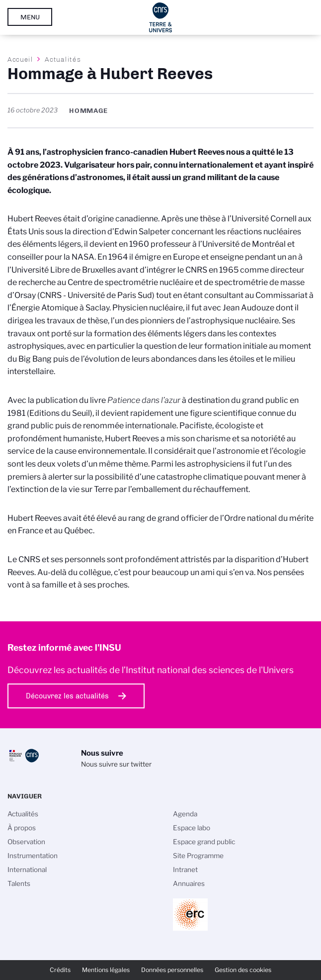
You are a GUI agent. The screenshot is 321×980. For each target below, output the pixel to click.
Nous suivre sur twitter (116, 764)
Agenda (185, 814)
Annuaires (189, 883)
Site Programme (198, 856)
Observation (26, 842)
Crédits (60, 970)
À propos (22, 828)
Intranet (185, 870)
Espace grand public (204, 842)
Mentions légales (106, 970)
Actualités (63, 59)
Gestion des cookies (243, 970)
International (27, 870)
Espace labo (192, 828)
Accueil (20, 59)
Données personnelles (172, 970)
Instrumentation (33, 856)
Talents (19, 883)
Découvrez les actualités (67, 696)
